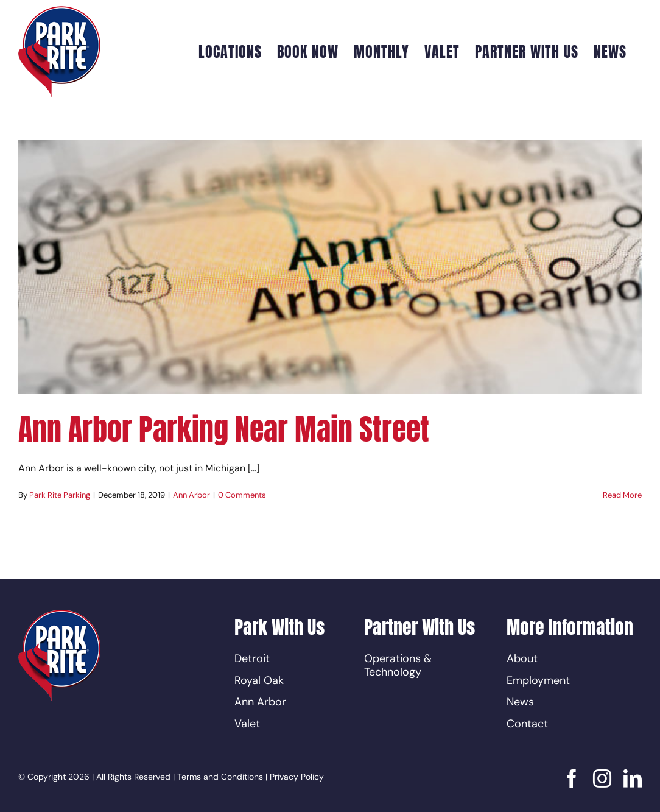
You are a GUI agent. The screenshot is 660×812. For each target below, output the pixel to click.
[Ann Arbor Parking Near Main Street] (330, 267)
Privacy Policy (297, 777)
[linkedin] (633, 778)
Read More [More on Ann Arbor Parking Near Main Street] (622, 495)
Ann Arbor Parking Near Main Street (224, 429)
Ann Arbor (191, 495)
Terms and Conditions (220, 777)
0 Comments (242, 495)
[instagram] (602, 778)
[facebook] (572, 778)
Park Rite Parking (60, 495)
